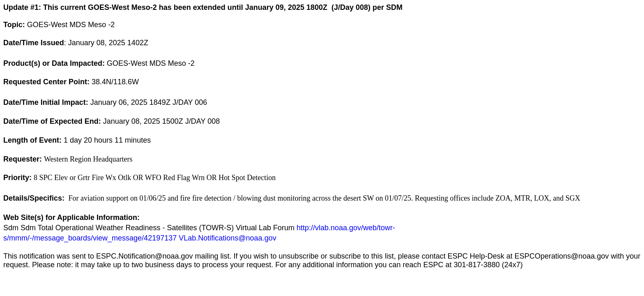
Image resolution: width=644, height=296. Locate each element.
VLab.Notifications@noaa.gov (227, 238)
